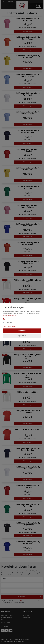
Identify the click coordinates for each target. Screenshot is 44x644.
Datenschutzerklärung (9, 315)
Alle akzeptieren (22, 331)
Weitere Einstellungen (9, 326)
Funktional (9, 323)
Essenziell (9, 319)
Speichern (22, 336)
